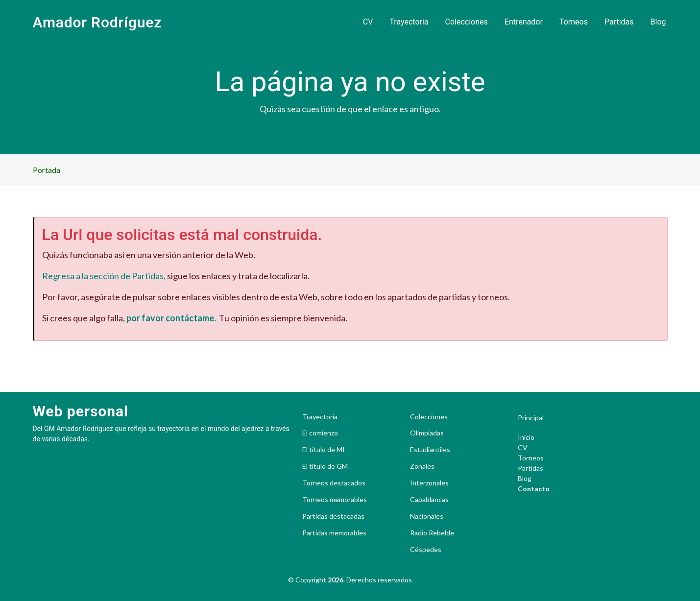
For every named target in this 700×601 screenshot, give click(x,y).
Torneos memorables (335, 500)
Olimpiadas (427, 433)
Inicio (526, 437)
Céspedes (426, 550)
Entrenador (524, 22)
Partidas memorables (334, 533)
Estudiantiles (430, 450)
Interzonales (429, 483)
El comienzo (320, 433)
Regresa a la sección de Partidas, (104, 276)
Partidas (619, 22)
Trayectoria (409, 22)
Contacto (534, 489)
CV (368, 22)
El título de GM (325, 466)
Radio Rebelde (432, 533)
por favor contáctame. (171, 318)
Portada (47, 170)
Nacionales (427, 516)
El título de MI (324, 450)
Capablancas (429, 500)
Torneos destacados (334, 483)
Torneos (574, 22)
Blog (658, 22)
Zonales (422, 466)
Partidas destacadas (333, 516)
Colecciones (467, 22)
